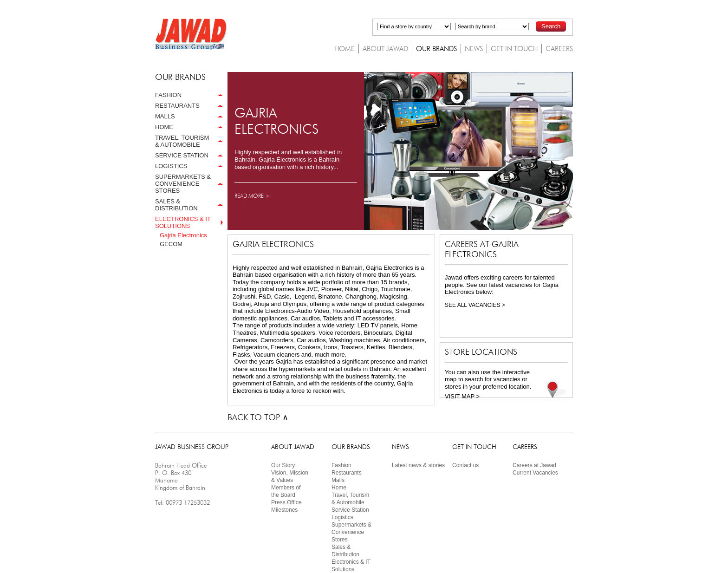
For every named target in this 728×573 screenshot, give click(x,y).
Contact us (465, 465)
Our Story (283, 465)
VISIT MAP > (462, 396)
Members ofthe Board (286, 491)
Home (339, 488)
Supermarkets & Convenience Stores (351, 532)
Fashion (341, 465)
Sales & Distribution (345, 551)
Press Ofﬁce (286, 502)
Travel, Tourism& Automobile (350, 499)
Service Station (350, 510)
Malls (338, 480)
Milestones (284, 510)
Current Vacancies (535, 473)
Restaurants (347, 473)
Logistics (342, 517)
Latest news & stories (418, 465)
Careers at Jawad (534, 465)
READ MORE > (252, 196)
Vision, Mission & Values (290, 476)
